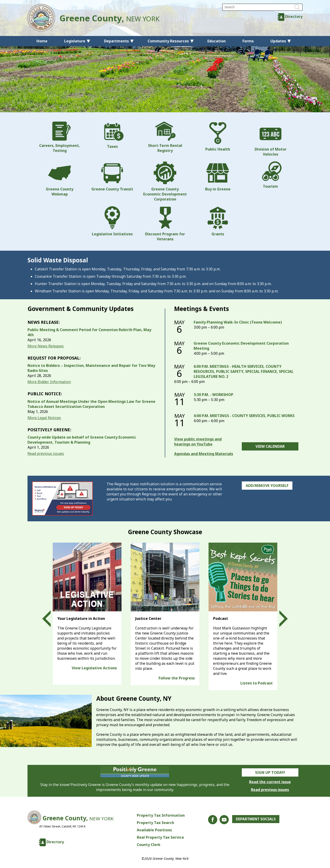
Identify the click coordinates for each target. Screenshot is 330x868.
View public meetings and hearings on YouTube (198, 442)
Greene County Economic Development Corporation (165, 181)
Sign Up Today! (270, 772)
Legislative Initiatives (112, 221)
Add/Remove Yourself (267, 486)
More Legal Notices (44, 418)
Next (279, 619)
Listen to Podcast (257, 683)
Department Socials (255, 819)
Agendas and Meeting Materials (204, 454)
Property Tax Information (160, 815)
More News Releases (46, 346)
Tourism (270, 175)
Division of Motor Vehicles (271, 139)
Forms (248, 41)
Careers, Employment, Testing (60, 137)
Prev (51, 619)
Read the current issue (270, 782)
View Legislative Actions (94, 668)
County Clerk (148, 845)
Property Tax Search (155, 823)
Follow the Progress (177, 678)
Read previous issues (46, 453)
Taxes (112, 135)
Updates (278, 41)
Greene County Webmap (60, 179)
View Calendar (270, 446)
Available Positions (154, 830)
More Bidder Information (49, 382)
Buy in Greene (218, 176)
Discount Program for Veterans (165, 224)
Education (217, 41)
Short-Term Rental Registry (165, 137)
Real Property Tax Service (160, 837)
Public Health (218, 137)
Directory (294, 16)
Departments (116, 41)
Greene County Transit (112, 176)
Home (42, 41)
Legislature (75, 41)
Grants (218, 221)
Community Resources (168, 41)
